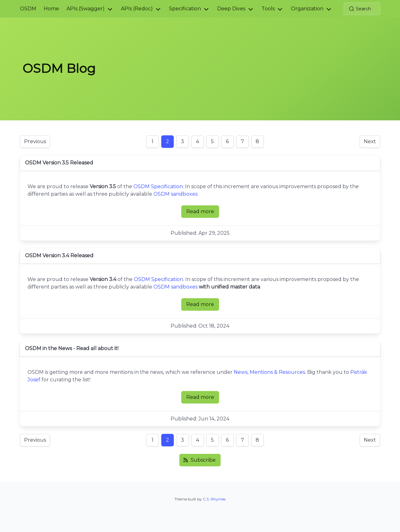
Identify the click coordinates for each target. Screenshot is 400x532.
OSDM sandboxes (175, 194)
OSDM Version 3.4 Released (59, 256)
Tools (268, 9)
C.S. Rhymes (214, 499)
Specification (185, 9)
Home (51, 9)
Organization (307, 9)
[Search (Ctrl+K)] (362, 9)
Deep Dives (231, 9)
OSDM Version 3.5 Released (59, 163)
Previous (35, 141)
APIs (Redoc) (137, 9)
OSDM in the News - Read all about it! (72, 348)
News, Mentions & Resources (269, 372)
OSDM (28, 9)
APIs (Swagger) (86, 9)
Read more (203, 213)
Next (370, 141)
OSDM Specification (158, 186)
